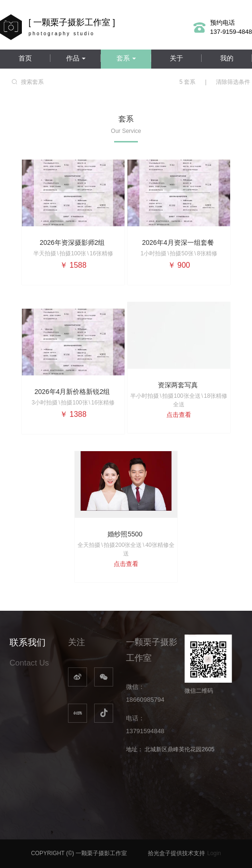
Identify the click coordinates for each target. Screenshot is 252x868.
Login (214, 853)
